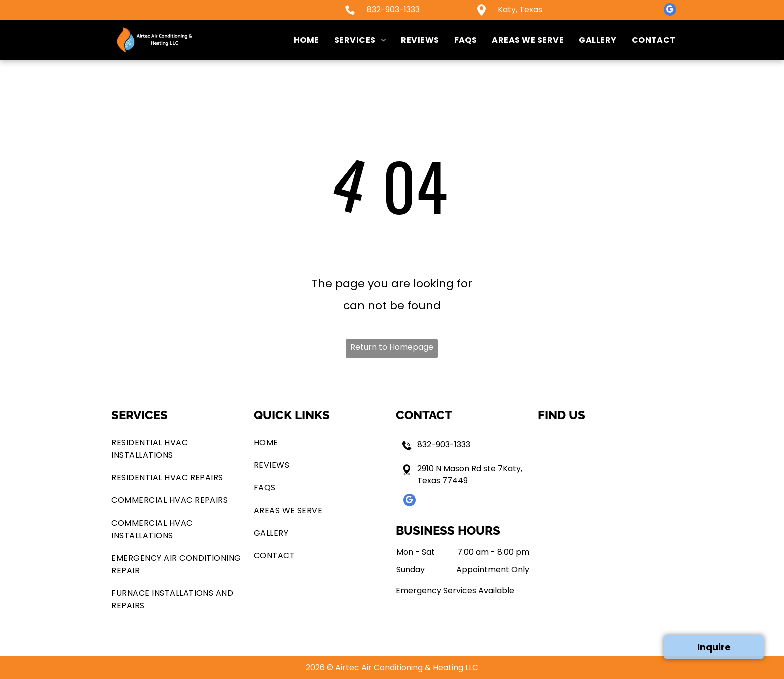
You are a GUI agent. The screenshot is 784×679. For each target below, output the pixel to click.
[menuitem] (299, 40)
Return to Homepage (392, 347)
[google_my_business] (670, 11)
